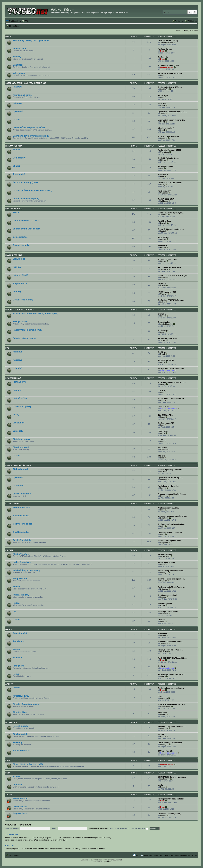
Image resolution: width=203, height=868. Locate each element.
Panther (161, 735)
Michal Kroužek (167, 67)
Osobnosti (18, 486)
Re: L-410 (162, 104)
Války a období (12, 504)
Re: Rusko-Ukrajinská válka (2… (171, 541)
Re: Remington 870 (166, 423)
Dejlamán (162, 284)
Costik (163, 105)
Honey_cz (164, 496)
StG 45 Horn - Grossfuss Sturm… (172, 399)
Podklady (18, 742)
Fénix (162, 176)
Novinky (17, 57)
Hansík (163, 401)
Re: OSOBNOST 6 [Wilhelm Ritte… (172, 658)
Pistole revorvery (21, 439)
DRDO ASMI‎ (163, 431)
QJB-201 (161, 390)
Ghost (163, 332)
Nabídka (17, 776)
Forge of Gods (20, 813)
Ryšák (163, 354)
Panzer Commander (169, 409)
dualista (163, 816)
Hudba (16, 603)
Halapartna (162, 448)
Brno (160, 696)
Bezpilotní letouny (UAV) (25, 182)
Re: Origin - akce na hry (168, 612)
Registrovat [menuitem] (179, 21)
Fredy (162, 362)
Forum (8, 37)
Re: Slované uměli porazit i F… (171, 73)
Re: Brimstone (164, 330)
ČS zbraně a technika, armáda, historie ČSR (26, 83)
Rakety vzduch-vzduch (24, 338)
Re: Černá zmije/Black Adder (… (171, 587)
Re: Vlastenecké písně (167, 595)
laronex (163, 597)
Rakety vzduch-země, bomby (27, 330)
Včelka (163, 676)
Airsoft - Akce (20, 712)
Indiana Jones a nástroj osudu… (172, 579)
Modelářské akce (21, 750)
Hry (15, 611)
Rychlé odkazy (15, 21)
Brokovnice (19, 423)
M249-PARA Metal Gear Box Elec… (173, 704)
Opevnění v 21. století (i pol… (170, 478)
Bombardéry (19, 158)
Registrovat (25, 825)
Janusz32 (164, 269)
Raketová (18, 360)
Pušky (16, 415)
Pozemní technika (14, 209)
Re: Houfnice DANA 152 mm (170, 87)
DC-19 (160, 439)
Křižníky (17, 267)
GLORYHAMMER (165, 603)
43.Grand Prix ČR (165, 751)
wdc (162, 168)
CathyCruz (164, 152)
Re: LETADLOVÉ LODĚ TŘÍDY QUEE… (174, 276)
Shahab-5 (162, 314)
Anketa (16, 649)
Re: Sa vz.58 (163, 95)
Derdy (163, 185)
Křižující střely (20, 322)
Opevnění (18, 111)
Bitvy (8, 761)
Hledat (190, 12)
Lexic (162, 510)
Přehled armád (20, 469)
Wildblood (164, 201)
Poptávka (18, 785)
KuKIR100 (164, 518)
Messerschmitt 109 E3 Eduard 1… (172, 726)
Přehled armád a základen (18, 466)
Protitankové (19, 382)
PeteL (163, 787)
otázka (161, 785)
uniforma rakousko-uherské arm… (172, 516)
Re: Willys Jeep (164, 221)
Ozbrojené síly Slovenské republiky (31, 136)
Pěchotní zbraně (13, 378)
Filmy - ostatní (20, 578)
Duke (162, 51)
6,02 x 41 (161, 456)
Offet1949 (164, 614)
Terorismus (19, 641)
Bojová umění (20, 633)
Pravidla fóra (19, 48)
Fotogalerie (19, 666)
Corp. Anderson (167, 370)
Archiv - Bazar (20, 807)
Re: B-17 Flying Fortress (168, 158)
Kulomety (18, 390)
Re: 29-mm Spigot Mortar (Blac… (172, 382)
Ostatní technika (21, 245)
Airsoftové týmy (21, 696)
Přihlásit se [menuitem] (192, 21)
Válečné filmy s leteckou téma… (171, 571)
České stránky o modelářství (170, 743)
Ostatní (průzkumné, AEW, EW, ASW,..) (32, 190)
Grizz (162, 526)
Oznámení (18, 65)
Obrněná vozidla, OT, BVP (26, 221)
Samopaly (18, 431)
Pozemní (17, 87)
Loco (162, 75)
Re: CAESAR (163, 237)
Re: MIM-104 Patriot (166, 360)
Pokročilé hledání (195, 12)
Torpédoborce (20, 283)
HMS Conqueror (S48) (167, 292)
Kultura (9, 550)
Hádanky (17, 658)
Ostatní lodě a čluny (23, 300)
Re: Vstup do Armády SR (168, 136)
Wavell (163, 286)
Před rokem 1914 (21, 507)
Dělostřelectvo (20, 237)
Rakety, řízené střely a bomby (20, 310)
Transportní (19, 174)
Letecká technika (14, 146)
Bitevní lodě (19, 259)
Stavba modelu (20, 734)
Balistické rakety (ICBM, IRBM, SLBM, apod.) (35, 313)
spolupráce (163, 713)
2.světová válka (21, 532)
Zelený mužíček (166, 43)
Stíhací (16, 166)
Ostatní (16, 119)
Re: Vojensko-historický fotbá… (171, 674)
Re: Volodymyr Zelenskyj (168, 486)
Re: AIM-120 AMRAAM (167, 338)
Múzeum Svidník (165, 554)
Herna (16, 674)
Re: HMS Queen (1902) (167, 259)
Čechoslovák (165, 706)
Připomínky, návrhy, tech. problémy (31, 40)
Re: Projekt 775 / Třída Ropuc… (171, 300)
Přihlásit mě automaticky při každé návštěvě (129, 828)
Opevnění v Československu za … (172, 112)
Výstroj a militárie (22, 494)
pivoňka (102, 849)
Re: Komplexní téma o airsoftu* (171, 688)
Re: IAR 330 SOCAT (166, 199)
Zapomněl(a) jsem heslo (99, 828)
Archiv (8, 795)
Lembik (163, 715)
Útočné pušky (20, 398)
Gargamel (164, 193)
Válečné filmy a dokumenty (27, 570)
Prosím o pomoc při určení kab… (172, 494)
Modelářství (11, 722)
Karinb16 (164, 138)
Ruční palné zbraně (23, 95)
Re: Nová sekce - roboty (168, 41)
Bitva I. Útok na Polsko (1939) (28, 764)
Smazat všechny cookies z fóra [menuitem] (156, 855)
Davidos (163, 278)
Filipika (163, 160)
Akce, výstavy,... (21, 554)
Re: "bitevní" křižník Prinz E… (170, 267)
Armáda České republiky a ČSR (29, 128)
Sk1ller (163, 340)
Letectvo (17, 103)
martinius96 (165, 779)
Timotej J (164, 215)
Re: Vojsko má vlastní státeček (171, 799)
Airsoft (9, 684)
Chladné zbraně (21, 447)
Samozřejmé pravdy (166, 562)
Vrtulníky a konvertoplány (26, 199)
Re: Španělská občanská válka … (172, 524)
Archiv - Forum (20, 798)
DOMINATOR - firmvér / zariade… (172, 777)
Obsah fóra (14, 855)
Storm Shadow (164, 322)
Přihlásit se (10, 825)
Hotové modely (21, 726)
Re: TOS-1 (162, 666)
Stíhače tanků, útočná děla (26, 229)
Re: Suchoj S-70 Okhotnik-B (170, 183)
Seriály (16, 587)
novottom (164, 698)
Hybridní (17, 368)
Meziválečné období (23, 524)
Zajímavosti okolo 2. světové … (171, 532)
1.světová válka (21, 516)
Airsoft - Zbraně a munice (26, 704)
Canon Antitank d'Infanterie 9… (171, 229)
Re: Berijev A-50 (165, 191)
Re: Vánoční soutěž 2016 (168, 65)
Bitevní (16, 150)
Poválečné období (22, 540)
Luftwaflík (164, 728)
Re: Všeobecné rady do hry (169, 814)
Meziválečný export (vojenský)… (172, 120)
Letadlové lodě (20, 275)
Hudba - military (21, 595)
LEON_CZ (164, 573)
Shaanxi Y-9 (163, 175)
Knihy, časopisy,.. (22, 562)
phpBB (93, 860)
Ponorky (17, 292)
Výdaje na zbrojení (166, 128)
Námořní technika (14, 255)
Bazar (8, 773)
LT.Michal (164, 652)
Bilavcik (163, 223)
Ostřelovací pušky (22, 406)
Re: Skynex (163, 352)
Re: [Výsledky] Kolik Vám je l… (171, 650)
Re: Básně (162, 620)
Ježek (163, 114)
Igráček (163, 231)
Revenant (164, 450)
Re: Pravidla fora (165, 49)
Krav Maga (162, 633)
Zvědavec (164, 589)
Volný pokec (19, 73)
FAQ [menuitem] (27, 21)
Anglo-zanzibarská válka (168, 508)
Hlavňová (18, 352)
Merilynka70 (165, 556)
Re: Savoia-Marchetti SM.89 (169, 150)
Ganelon (164, 294)
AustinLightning (166, 324)
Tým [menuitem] (138, 855)
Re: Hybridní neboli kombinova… (172, 368)
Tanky (16, 212)
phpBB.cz (108, 862)
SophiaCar (164, 89)
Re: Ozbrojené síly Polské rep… (171, 470)
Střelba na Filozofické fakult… (170, 642)
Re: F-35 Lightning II (166, 166)
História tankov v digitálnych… (171, 213)
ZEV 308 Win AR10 (166, 415)
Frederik (163, 480)
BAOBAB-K (163, 245)
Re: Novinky (163, 57)
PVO (7, 348)
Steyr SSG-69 (163, 407)
